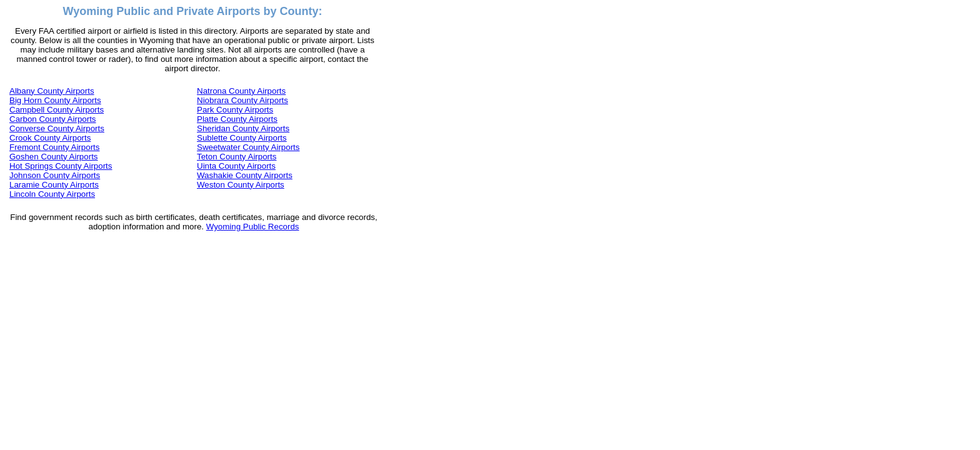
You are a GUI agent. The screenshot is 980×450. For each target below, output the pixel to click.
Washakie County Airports (245, 175)
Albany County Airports (52, 91)
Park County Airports (235, 110)
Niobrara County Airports (242, 100)
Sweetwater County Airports (248, 147)
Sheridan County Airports (243, 128)
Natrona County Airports (241, 91)
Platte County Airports (237, 119)
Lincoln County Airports (52, 194)
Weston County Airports (241, 185)
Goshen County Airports (54, 157)
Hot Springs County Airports (61, 166)
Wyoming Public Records (253, 227)
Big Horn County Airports (55, 100)
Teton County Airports (237, 157)
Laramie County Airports (54, 185)
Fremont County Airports (54, 147)
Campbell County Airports (57, 110)
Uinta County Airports (236, 166)
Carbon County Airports (53, 119)
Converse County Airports (57, 128)
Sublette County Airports (242, 138)
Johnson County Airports (55, 175)
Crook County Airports (50, 138)
